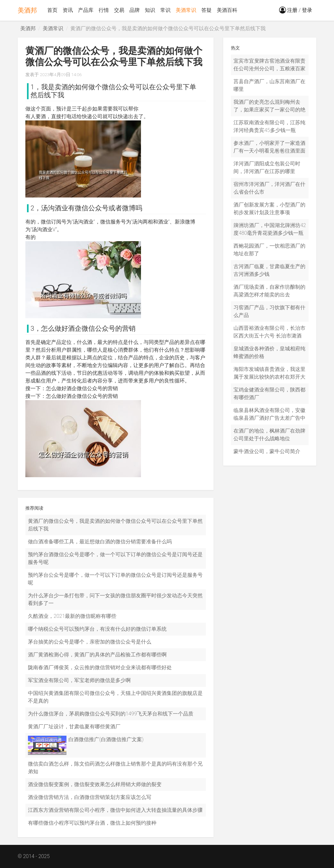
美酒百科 (227, 10)
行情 (104, 10)
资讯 (68, 10)
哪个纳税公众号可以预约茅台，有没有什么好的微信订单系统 (97, 629)
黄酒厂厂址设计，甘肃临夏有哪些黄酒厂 (74, 727)
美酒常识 (186, 10)
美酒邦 (27, 10)
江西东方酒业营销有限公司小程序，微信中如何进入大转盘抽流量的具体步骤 (115, 810)
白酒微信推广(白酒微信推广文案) (106, 739)
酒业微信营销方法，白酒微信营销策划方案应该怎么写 (90, 797)
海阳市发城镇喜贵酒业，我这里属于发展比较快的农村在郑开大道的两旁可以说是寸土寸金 (269, 377)
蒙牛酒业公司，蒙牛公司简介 (267, 451)
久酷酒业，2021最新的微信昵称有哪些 (72, 616)
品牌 (135, 10)
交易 (119, 10)
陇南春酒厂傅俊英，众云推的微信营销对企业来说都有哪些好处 (100, 667)
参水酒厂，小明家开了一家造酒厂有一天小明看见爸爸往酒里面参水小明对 (269, 151)
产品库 (86, 10)
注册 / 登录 (296, 10)
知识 (150, 10)
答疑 (207, 10)
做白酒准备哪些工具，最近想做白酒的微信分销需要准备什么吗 (100, 542)
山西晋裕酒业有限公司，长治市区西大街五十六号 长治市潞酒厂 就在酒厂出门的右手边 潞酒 (269, 336)
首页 (52, 10)
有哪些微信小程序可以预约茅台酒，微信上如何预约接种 (92, 823)
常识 (165, 10)
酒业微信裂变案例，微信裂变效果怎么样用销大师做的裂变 (95, 784)
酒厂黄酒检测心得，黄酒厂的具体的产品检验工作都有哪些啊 (97, 655)
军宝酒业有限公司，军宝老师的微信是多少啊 (79, 680)
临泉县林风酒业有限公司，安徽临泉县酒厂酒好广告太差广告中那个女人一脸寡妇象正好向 (269, 418)
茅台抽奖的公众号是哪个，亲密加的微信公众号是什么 (90, 642)
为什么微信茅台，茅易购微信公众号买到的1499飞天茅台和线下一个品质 (111, 714)
